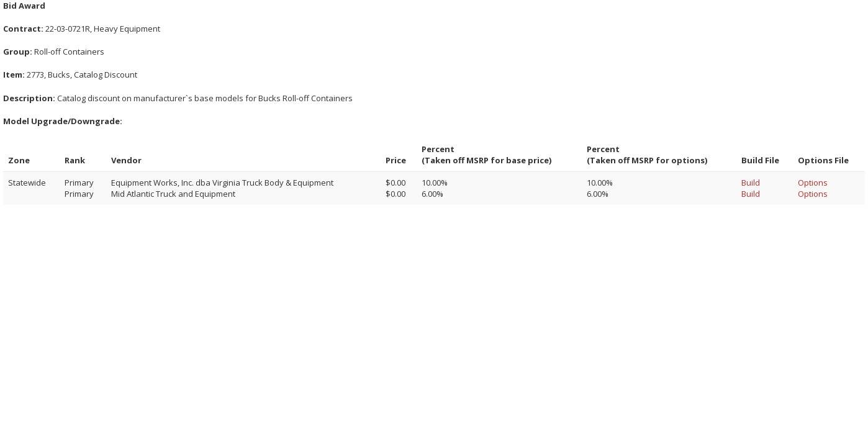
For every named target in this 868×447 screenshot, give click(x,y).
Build (751, 183)
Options (813, 183)
